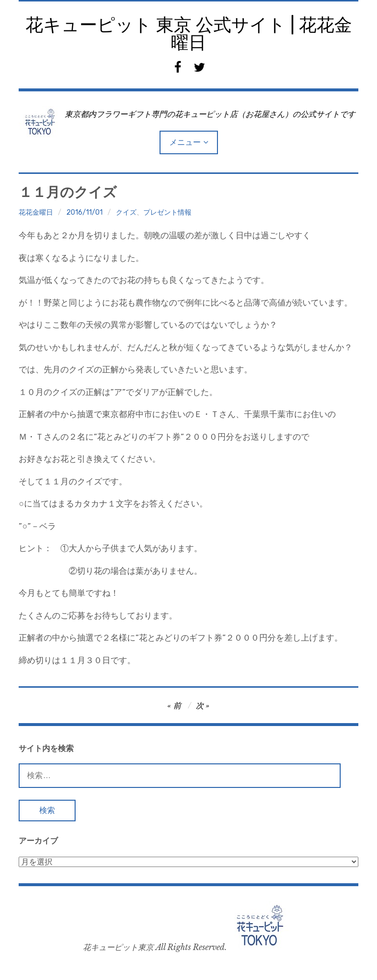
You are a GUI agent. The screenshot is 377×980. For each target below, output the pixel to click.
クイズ (126, 212)
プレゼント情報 (167, 212)
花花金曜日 (36, 212)
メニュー (185, 142)
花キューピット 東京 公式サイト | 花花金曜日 (189, 34)
